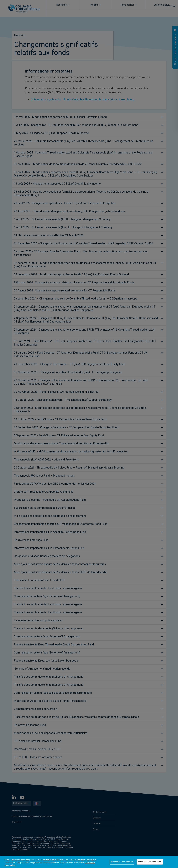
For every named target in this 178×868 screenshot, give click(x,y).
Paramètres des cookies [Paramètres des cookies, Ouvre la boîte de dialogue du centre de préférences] (122, 862)
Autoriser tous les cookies (150, 862)
